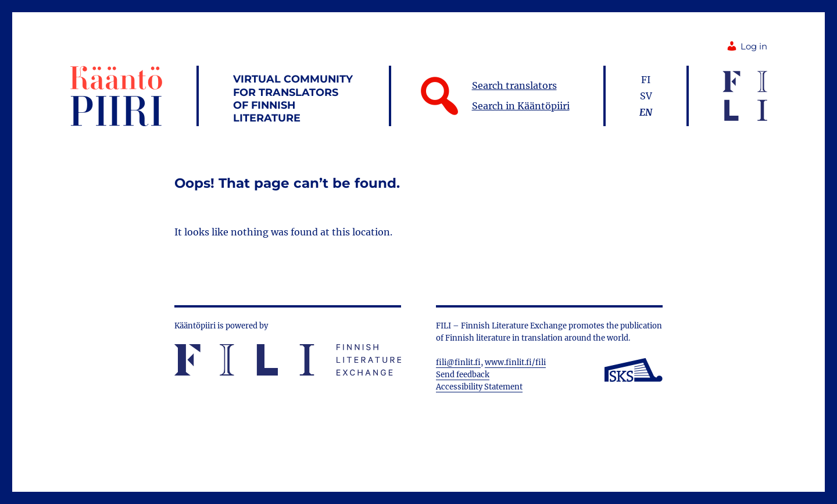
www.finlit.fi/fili (515, 362)
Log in (747, 47)
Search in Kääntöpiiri (521, 106)
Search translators (514, 85)
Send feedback (463, 375)
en (646, 112)
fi (646, 80)
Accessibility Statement (479, 387)
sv (646, 96)
